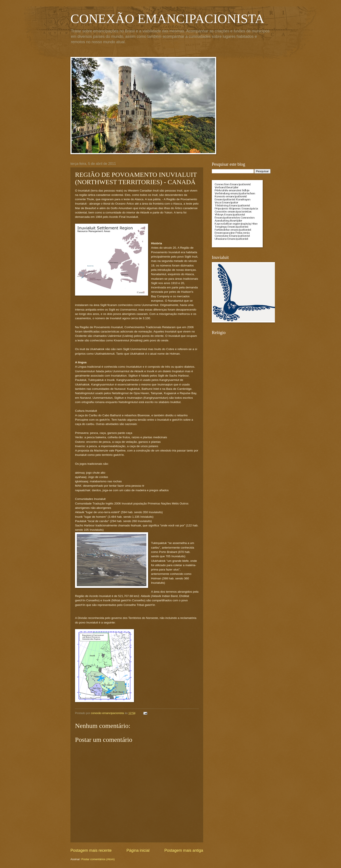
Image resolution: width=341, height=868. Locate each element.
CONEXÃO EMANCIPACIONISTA (167, 19)
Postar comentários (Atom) (98, 859)
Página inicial (138, 850)
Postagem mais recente (91, 850)
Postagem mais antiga (184, 850)
